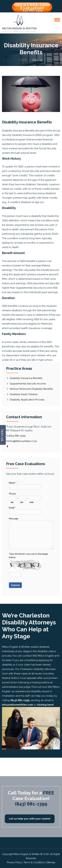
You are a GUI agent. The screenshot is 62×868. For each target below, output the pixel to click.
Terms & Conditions (34, 862)
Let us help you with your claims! (30, 819)
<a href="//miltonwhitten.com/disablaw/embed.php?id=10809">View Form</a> (31, 534)
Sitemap (51, 862)
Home (25, 60)
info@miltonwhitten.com (23, 441)
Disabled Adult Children (22, 394)
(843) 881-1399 (17, 436)
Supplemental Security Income (26, 384)
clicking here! (45, 705)
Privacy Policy (14, 862)
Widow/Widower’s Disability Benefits (29, 389)
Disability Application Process (25, 400)
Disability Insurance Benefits (24, 378)
